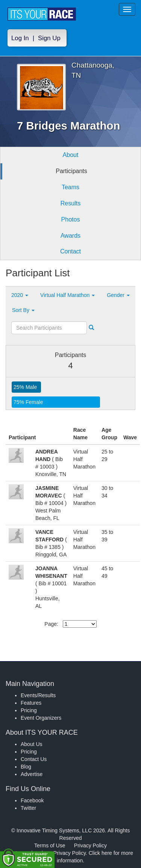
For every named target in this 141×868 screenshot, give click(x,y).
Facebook (32, 800)
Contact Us (34, 759)
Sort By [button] (23, 310)
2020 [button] (20, 295)
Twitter (28, 808)
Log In (20, 38)
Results (70, 203)
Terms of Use (50, 845)
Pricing (29, 710)
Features (31, 703)
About (71, 155)
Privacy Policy (90, 845)
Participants (71, 171)
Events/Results (38, 695)
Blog (26, 767)
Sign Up (49, 38)
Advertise (32, 774)
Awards (70, 236)
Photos (71, 219)
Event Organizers (41, 718)
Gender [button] (118, 295)
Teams (70, 187)
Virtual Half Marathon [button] (67, 295)
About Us (32, 744)
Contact (70, 251)
